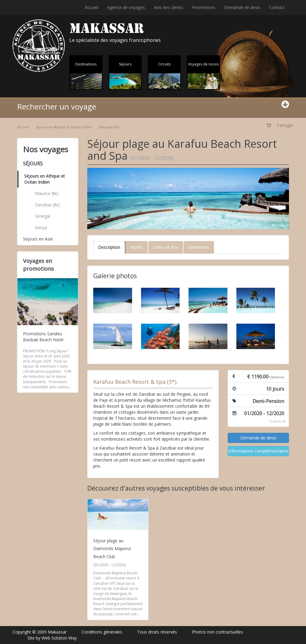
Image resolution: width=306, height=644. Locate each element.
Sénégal (43, 216)
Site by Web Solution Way (52, 638)
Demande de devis (242, 7)
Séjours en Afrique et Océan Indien (64, 127)
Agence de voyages (126, 7)
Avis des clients (169, 7)
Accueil (92, 7)
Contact (277, 7)
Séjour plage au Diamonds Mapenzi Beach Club (112, 549)
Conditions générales (102, 632)
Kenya (41, 227)
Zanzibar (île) (109, 127)
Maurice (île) (47, 193)
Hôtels (137, 247)
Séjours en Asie (38, 239)
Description (109, 247)
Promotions (204, 7)
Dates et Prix (166, 247)
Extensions (199, 247)
